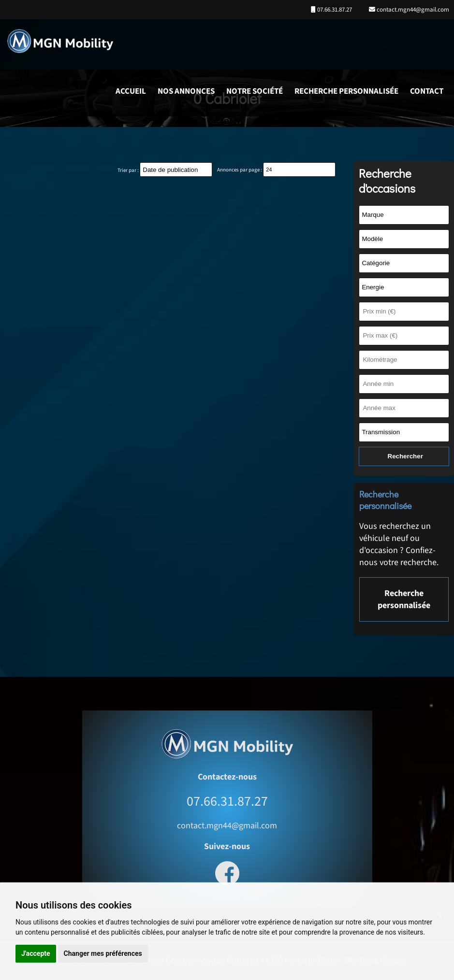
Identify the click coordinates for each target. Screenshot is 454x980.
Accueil (131, 91)
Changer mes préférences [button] (103, 953)
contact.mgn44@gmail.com (412, 10)
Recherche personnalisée (346, 91)
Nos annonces (186, 91)
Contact (427, 91)
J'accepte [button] (36, 953)
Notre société (255, 91)
